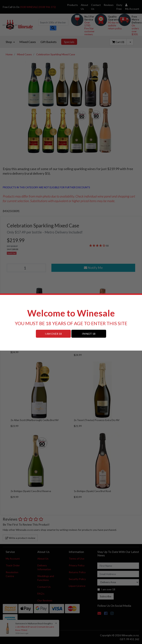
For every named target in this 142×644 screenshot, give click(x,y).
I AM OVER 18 (53, 334)
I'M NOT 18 (89, 334)
